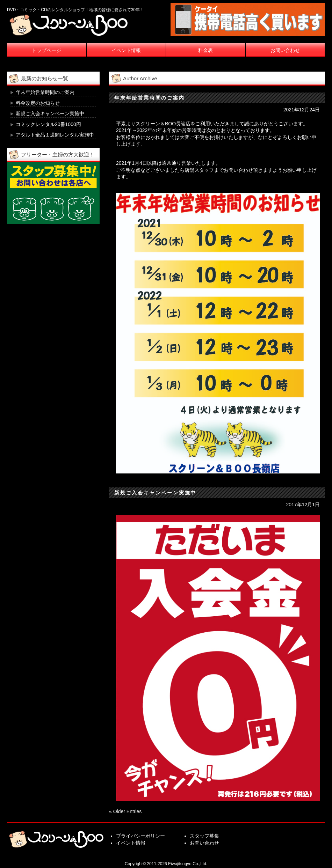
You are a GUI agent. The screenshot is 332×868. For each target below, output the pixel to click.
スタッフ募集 (204, 836)
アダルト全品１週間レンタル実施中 (55, 135)
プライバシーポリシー (140, 836)
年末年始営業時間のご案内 (150, 98)
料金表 (205, 50)
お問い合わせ (285, 50)
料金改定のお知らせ (38, 103)
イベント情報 (126, 50)
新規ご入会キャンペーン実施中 (155, 493)
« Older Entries (125, 811)
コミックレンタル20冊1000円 (48, 124)
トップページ (46, 50)
